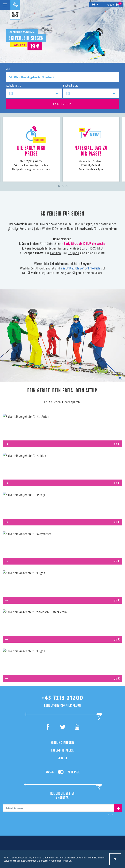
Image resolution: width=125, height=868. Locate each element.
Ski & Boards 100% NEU (88, 248)
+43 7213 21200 (63, 698)
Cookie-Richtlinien (59, 861)
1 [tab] (59, 186)
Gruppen (73, 253)
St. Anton (63, 429)
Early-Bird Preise (62, 750)
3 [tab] (66, 186)
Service (63, 758)
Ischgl (63, 507)
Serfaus (63, 586)
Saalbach (62, 625)
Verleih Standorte (62, 742)
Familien (56, 253)
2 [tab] (63, 186)
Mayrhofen (62, 546)
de (95, 4)
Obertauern (62, 664)
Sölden (62, 468)
